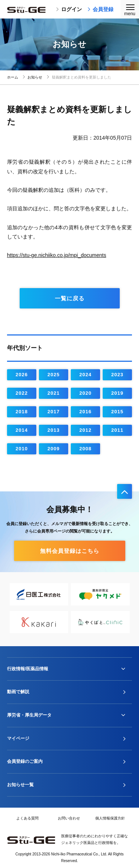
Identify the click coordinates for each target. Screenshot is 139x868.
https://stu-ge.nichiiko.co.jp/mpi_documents (57, 255)
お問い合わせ (69, 818)
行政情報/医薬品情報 (28, 669)
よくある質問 (27, 818)
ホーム (13, 77)
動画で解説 (18, 692)
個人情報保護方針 (110, 818)
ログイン (69, 9)
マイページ (18, 738)
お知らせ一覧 (20, 785)
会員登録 (100, 9)
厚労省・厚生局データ (29, 715)
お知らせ (35, 77)
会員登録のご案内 (25, 761)
